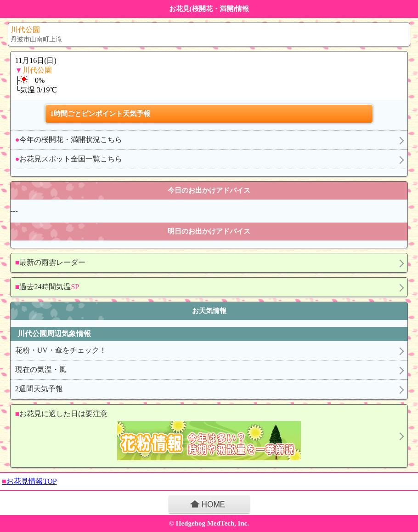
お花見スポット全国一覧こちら (69, 159)
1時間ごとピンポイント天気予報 (100, 114)
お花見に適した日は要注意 (205, 436)
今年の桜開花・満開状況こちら (69, 140)
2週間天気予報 (39, 389)
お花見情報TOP (29, 481)
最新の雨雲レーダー (51, 262)
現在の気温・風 (41, 369)
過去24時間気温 (47, 287)
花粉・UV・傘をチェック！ (61, 350)
